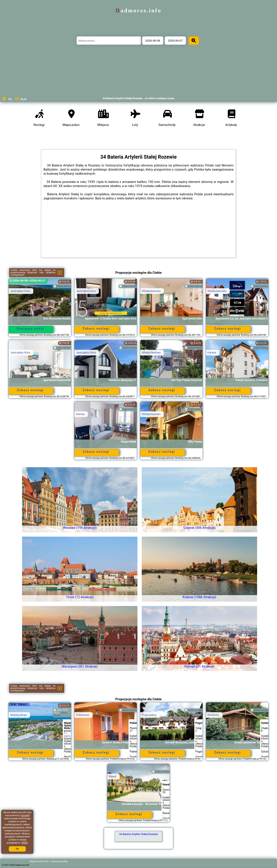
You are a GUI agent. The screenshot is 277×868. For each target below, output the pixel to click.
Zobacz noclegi (96, 329)
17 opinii (67, 735)
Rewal (113, 776)
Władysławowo (151, 291)
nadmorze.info (138, 11)
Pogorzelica (149, 715)
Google (25, 815)
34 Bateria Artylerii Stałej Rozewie (139, 834)
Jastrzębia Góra (20, 291)
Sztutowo (213, 715)
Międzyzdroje (19, 715)
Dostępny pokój (30, 329)
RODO (25, 843)
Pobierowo (83, 715)
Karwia (212, 353)
